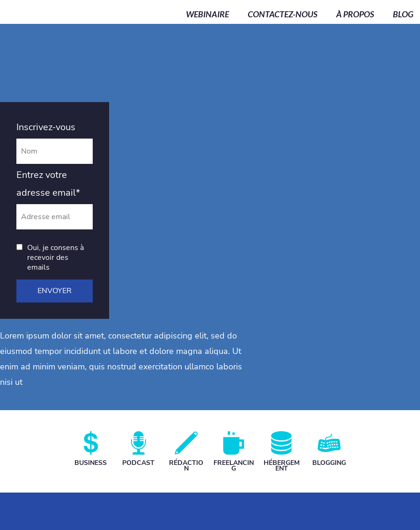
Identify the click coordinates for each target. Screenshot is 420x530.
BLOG (403, 15)
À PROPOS (355, 15)
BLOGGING (329, 463)
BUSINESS (91, 463)
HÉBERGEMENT (282, 466)
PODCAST (138, 463)
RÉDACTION (186, 466)
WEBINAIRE (207, 15)
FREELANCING (234, 466)
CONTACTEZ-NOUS (283, 15)
